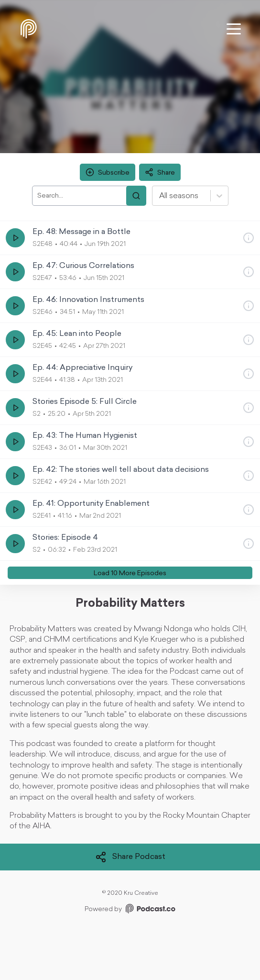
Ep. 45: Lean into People (77, 334)
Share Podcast (130, 857)
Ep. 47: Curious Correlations (83, 266)
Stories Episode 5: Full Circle (85, 402)
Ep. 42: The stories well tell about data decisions (121, 470)
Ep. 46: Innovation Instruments (88, 300)
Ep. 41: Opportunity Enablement (91, 504)
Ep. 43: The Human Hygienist (85, 436)
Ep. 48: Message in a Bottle (81, 232)
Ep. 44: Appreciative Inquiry (82, 368)
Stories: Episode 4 (65, 538)
